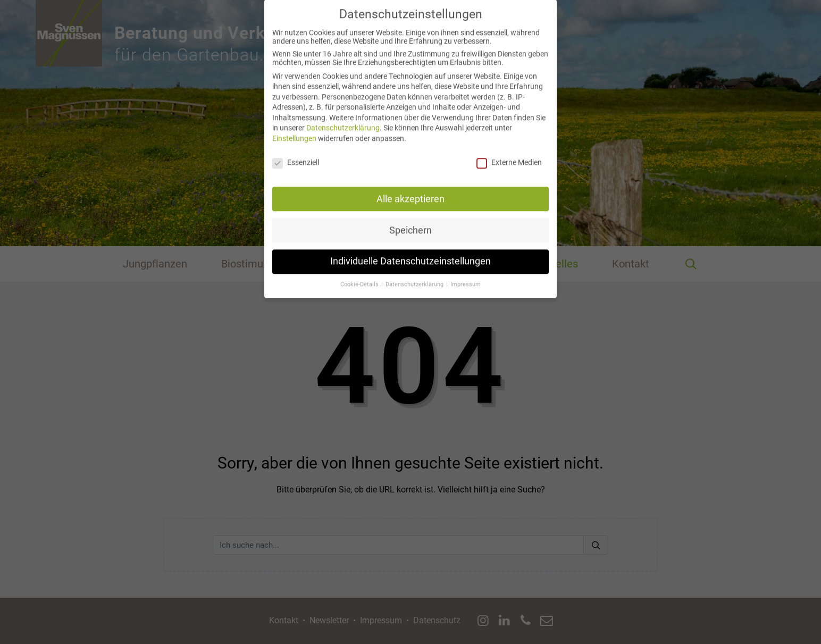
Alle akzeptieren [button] (410, 189)
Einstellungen (294, 129)
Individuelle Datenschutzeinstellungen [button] (410, 252)
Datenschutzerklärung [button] (415, 275)
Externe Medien (509, 153)
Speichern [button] (410, 220)
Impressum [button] (466, 275)
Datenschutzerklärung (343, 118)
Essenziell (296, 153)
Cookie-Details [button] (360, 275)
